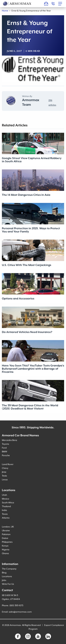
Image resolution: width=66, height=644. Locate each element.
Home (5, 11)
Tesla (4, 476)
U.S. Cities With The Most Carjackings (27, 265)
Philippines (7, 542)
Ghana (5, 553)
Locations (7, 577)
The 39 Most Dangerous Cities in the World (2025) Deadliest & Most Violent (30, 407)
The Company (9, 569)
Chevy (5, 468)
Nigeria (6, 550)
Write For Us (8, 584)
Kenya (5, 546)
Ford (4, 448)
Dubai (5, 538)
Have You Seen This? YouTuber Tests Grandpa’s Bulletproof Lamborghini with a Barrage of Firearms (33, 369)
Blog (4, 573)
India (4, 510)
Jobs (4, 580)
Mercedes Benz (9, 440)
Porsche (6, 456)
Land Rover (8, 464)
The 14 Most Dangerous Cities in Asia (26, 195)
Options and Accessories (18, 299)
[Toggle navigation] (61, 4)
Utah (4, 495)
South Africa (8, 503)
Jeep (4, 472)
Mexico (6, 499)
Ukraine (6, 531)
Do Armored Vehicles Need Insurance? (27, 332)
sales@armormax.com (20, 612)
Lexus (5, 480)
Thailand (6, 506)
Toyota (5, 444)
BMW (4, 452)
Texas (5, 514)
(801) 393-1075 (16, 606)
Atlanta (6, 518)
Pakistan (6, 534)
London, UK (8, 527)
